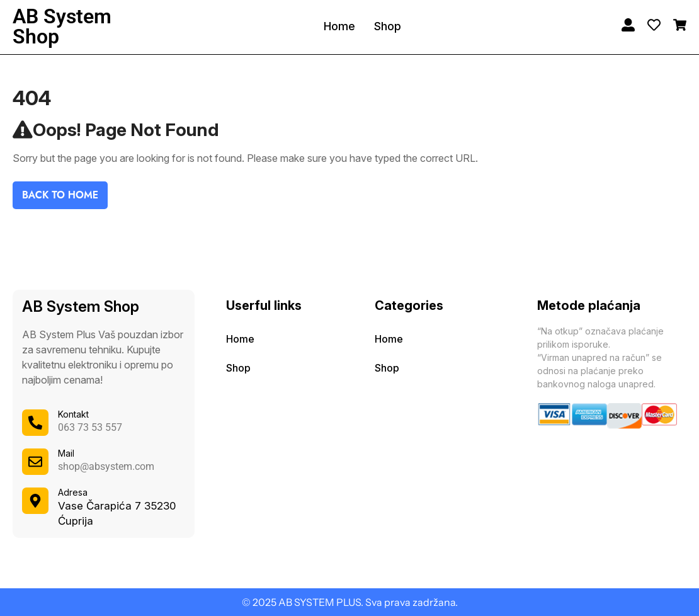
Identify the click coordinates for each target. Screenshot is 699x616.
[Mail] (35, 462)
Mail (66, 453)
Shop (388, 26)
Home (339, 26)
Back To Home (60, 195)
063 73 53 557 (90, 427)
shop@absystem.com (106, 466)
